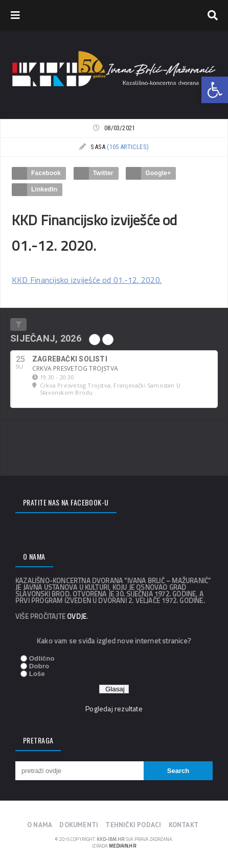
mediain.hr (122, 846)
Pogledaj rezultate (114, 708)
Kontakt (184, 825)
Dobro (39, 666)
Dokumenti (79, 825)
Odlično (42, 658)
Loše (37, 674)
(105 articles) (128, 147)
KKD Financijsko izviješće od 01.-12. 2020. (87, 280)
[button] (215, 90)
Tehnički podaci (133, 825)
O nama (40, 825)
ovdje (77, 616)
